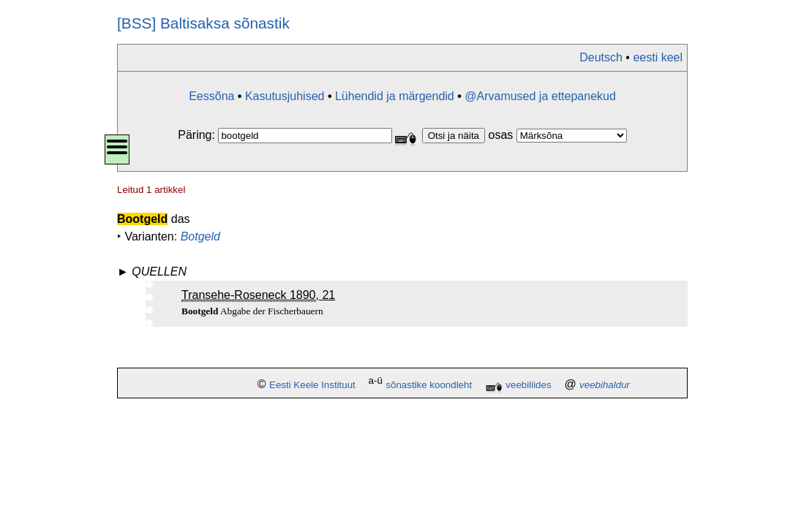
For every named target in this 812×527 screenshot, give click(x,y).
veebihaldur (605, 385)
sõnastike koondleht (429, 385)
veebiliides (528, 385)
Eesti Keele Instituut (312, 385)
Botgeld (200, 236)
